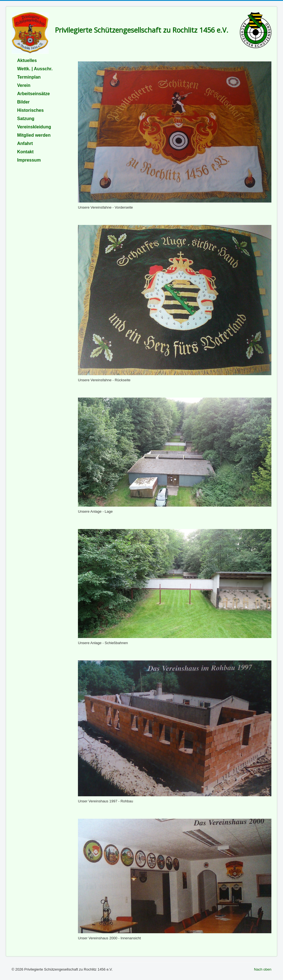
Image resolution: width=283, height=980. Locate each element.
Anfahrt (25, 143)
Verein (24, 85)
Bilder (23, 102)
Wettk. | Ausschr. (35, 69)
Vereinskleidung (34, 127)
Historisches (30, 110)
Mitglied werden (34, 135)
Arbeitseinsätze (33, 94)
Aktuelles (27, 60)
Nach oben (263, 969)
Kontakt (25, 152)
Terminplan (29, 77)
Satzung (26, 119)
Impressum (29, 160)
